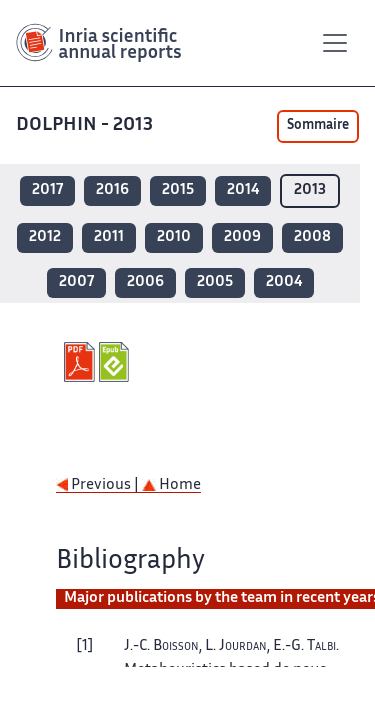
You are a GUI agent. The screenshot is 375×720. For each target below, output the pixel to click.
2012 (45, 237)
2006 (145, 282)
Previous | (99, 485)
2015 (178, 190)
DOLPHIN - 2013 (86, 125)
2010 (174, 237)
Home (171, 485)
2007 (76, 282)
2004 (284, 282)
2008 (312, 237)
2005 (215, 282)
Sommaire (318, 126)
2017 (47, 190)
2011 (109, 237)
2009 (242, 237)
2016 (112, 190)
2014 (243, 190)
